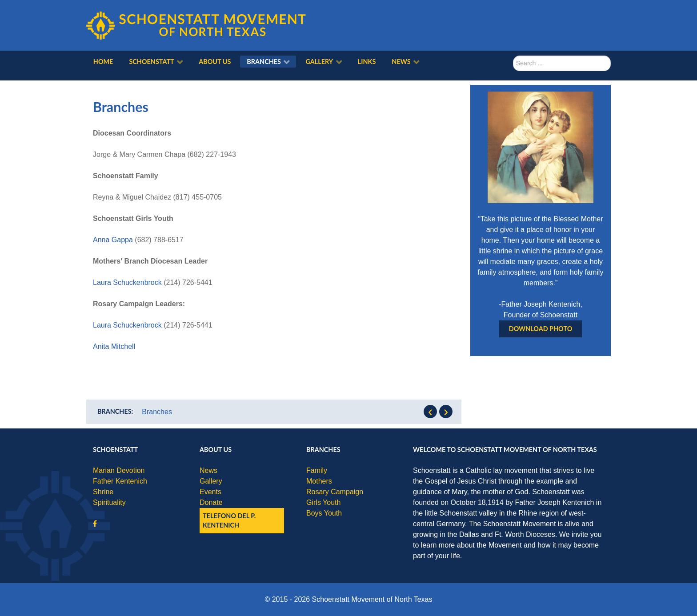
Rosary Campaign (335, 492)
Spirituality (109, 502)
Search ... (513, 56)
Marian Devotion (119, 470)
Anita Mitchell (114, 346)
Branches (157, 412)
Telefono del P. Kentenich (229, 521)
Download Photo (541, 329)
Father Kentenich (120, 481)
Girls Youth (323, 502)
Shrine (103, 492)
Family (317, 470)
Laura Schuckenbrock (127, 282)
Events (210, 492)
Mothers (319, 481)
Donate (211, 502)
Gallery (211, 481)
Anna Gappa (113, 240)
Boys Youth (324, 513)
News (208, 470)
